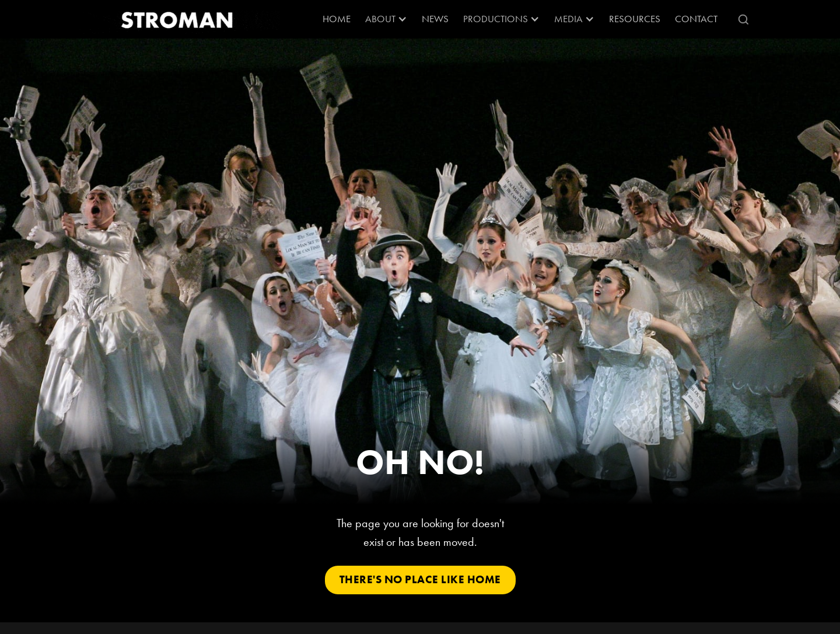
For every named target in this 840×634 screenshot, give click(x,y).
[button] (386, 19)
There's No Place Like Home (420, 579)
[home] (178, 19)
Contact (696, 19)
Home (337, 19)
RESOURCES (635, 19)
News (435, 19)
